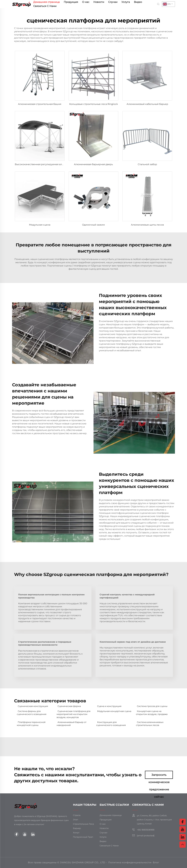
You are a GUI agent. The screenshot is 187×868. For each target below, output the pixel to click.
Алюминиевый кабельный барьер (147, 104)
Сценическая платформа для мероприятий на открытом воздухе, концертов (74, 714)
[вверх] (183, 845)
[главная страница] (22, 4)
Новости (99, 2)
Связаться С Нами (45, 6)
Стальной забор (147, 164)
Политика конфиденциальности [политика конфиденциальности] (130, 862)
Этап (76, 820)
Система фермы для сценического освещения (32, 713)
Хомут (76, 833)
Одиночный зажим (93, 225)
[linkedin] (33, 834)
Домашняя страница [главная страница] (46, 2)
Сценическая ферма (69, 706)
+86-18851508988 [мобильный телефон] (146, 830)
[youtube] (25, 834)
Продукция (71, 2)
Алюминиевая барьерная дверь (93, 164)
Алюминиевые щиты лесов (147, 225)
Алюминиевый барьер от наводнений (72, 724)
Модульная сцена (40, 225)
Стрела (77, 815)
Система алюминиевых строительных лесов (150, 724)
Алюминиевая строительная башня (40, 104)
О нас (86, 2)
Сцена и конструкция (109, 706)
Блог (156, 862)
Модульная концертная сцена (114, 711)
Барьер (77, 828)
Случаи (113, 2)
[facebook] (17, 834)
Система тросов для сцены (152, 706)
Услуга (126, 2)
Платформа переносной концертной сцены (31, 724)
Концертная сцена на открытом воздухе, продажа (152, 713)
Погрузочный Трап (83, 837)
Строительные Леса (83, 824)
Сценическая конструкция (33, 706)
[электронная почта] (146, 836)
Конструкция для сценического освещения (111, 724)
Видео (138, 2)
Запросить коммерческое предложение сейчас (159, 776)
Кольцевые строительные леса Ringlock (93, 104)
